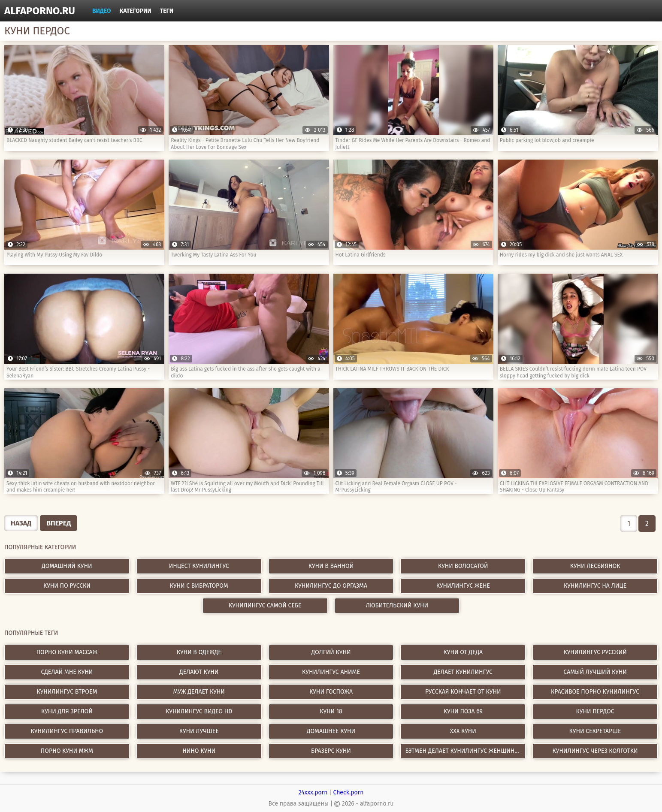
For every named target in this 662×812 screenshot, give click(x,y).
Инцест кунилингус (199, 566)
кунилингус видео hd (199, 711)
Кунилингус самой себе (265, 605)
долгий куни (331, 652)
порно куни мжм (67, 751)
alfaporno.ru (40, 11)
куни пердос (595, 711)
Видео (102, 11)
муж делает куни (199, 692)
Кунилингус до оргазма (331, 586)
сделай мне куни (67, 672)
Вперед (59, 523)
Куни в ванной (331, 566)
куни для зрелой (67, 711)
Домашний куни (67, 566)
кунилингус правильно (67, 731)
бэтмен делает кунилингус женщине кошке (465, 751)
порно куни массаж (67, 652)
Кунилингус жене (463, 586)
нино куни (199, 751)
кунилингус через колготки (595, 751)
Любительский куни (397, 605)
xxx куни (463, 731)
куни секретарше (595, 731)
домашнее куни (331, 731)
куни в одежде (199, 652)
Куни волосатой (463, 566)
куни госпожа (331, 692)
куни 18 (331, 711)
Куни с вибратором (199, 586)
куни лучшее (199, 731)
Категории (136, 11)
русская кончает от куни (463, 692)
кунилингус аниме (331, 672)
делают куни (199, 672)
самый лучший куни (595, 672)
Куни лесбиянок (595, 566)
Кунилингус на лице (595, 586)
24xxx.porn (313, 792)
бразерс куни (331, 751)
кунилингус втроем (67, 692)
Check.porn (348, 792)
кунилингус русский (595, 652)
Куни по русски (67, 586)
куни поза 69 (463, 711)
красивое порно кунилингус (595, 692)
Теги (167, 11)
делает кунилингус (463, 672)
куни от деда (463, 652)
